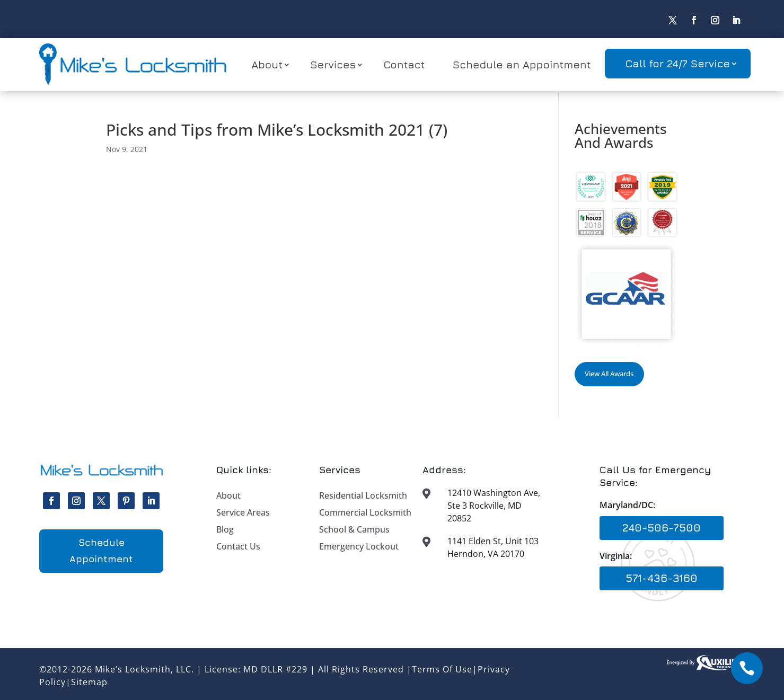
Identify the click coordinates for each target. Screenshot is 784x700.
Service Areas (243, 512)
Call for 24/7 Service (678, 63)
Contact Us (238, 546)
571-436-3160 (662, 578)
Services (333, 64)
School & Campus (354, 529)
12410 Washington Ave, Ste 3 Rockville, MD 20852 (494, 506)
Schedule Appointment (101, 551)
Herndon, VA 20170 (486, 554)
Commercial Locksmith (365, 512)
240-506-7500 (662, 528)
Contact (404, 64)
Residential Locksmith (363, 495)
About (267, 64)
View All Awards (609, 374)
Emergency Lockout (359, 546)
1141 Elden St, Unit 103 (493, 541)
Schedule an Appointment (522, 64)
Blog (225, 529)
